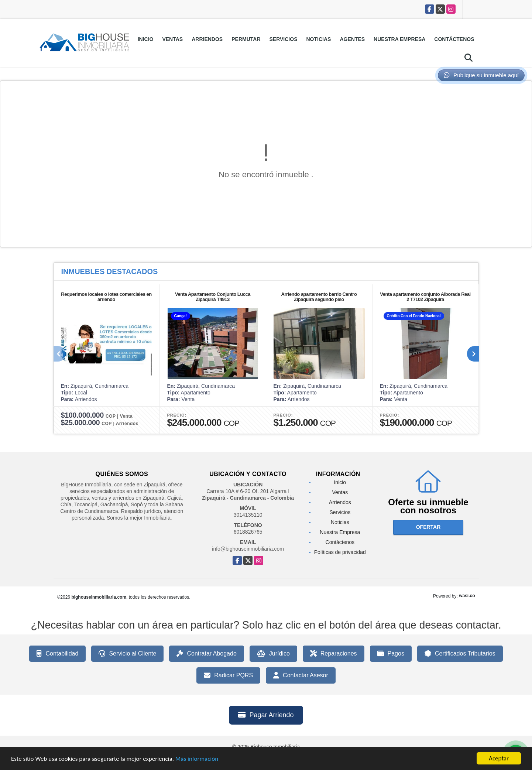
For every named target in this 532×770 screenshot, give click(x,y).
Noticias (319, 39)
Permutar (246, 39)
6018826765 (248, 532)
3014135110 (248, 515)
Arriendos (207, 39)
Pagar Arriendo (266, 715)
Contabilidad (57, 654)
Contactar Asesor (301, 675)
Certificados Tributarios (460, 654)
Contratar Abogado (206, 654)
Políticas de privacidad (340, 552)
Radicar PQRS (228, 675)
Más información (197, 761)
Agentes (352, 39)
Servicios (284, 39)
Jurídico (273, 654)
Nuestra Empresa (399, 39)
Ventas (172, 39)
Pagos (391, 654)
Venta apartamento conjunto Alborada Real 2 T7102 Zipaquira (425, 297)
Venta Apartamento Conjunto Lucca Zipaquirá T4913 (213, 297)
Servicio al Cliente (127, 654)
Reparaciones (334, 654)
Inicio (146, 39)
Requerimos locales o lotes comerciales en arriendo (106, 297)
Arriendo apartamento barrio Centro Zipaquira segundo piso (319, 297)
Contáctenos (454, 39)
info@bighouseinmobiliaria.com (248, 549)
